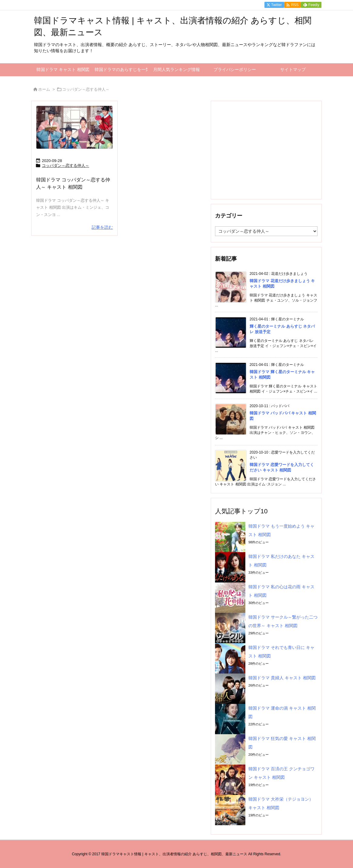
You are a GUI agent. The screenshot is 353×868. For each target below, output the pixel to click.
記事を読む (102, 227)
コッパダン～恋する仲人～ (66, 165)
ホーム (44, 89)
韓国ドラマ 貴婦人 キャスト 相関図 (282, 678)
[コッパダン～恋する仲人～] (74, 127)
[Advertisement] (266, 150)
